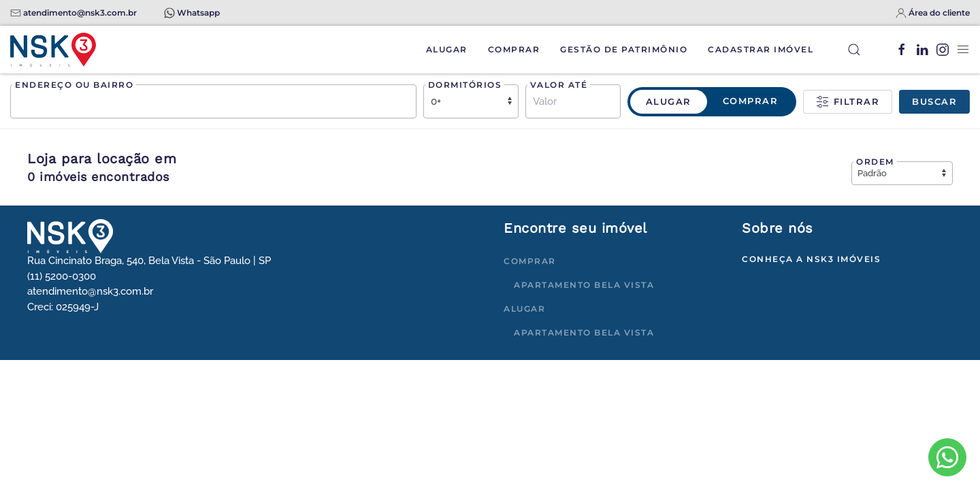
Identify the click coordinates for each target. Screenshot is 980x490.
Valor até (559, 85)
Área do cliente (939, 13)
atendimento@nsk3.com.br (80, 13)
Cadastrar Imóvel (761, 49)
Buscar (934, 101)
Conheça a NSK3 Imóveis (811, 259)
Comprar (514, 49)
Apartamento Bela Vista (584, 285)
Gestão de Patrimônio (624, 49)
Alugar (447, 49)
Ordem (875, 162)
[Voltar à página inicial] (53, 50)
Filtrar (848, 102)
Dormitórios (465, 85)
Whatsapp (198, 13)
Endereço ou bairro (74, 85)
